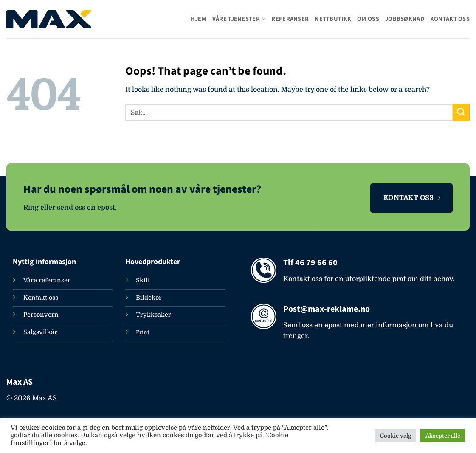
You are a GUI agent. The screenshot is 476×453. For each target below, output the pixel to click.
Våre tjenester (239, 19)
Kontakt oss (450, 19)
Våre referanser (47, 280)
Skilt (143, 280)
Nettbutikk (333, 19)
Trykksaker (154, 315)
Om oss (368, 19)
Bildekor (149, 298)
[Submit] (461, 112)
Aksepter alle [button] (443, 436)
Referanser (290, 19)
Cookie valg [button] (396, 436)
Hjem (199, 19)
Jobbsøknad (405, 19)
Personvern (41, 315)
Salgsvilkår (40, 332)
